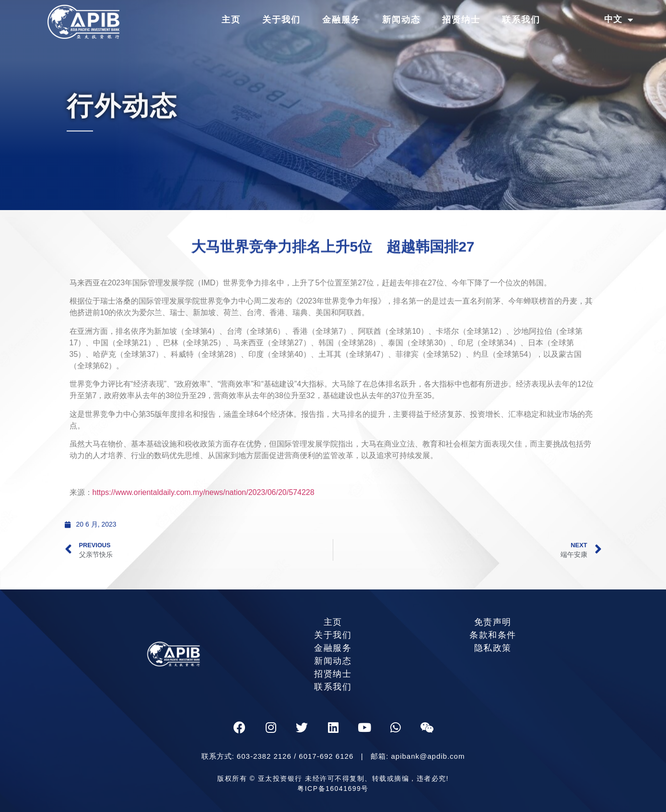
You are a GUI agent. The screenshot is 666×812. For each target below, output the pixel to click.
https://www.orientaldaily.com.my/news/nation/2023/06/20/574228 (205, 492)
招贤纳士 (461, 20)
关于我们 (281, 20)
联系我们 (521, 20)
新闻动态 (401, 20)
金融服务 (341, 20)
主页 (231, 20)
